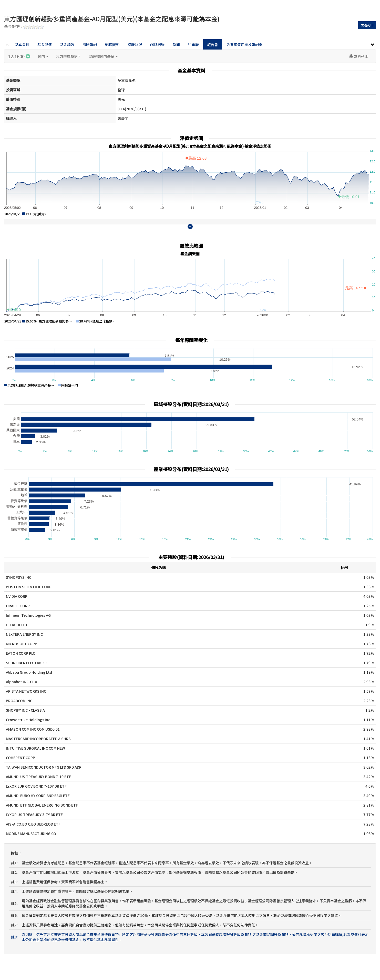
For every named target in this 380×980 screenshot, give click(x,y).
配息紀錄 (157, 44)
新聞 (176, 44)
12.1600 (19, 56)
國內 (43, 56)
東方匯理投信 (68, 56)
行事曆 (193, 44)
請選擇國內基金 (103, 56)
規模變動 (112, 44)
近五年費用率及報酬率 (244, 44)
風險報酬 (90, 44)
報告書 (213, 45)
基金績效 (67, 44)
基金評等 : (24, 27)
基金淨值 (45, 44)
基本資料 (22, 44)
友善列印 (367, 25)
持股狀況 (135, 44)
